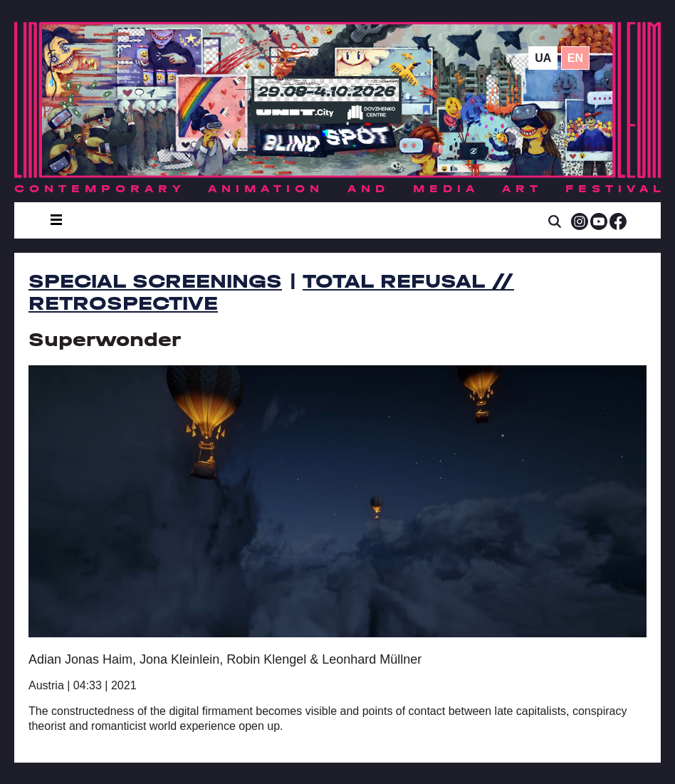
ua (543, 58)
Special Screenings (155, 281)
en (575, 58)
